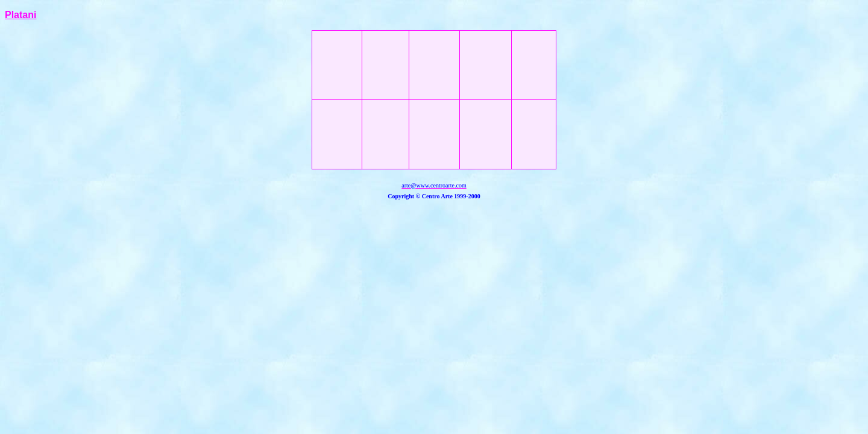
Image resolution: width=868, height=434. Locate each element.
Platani (20, 15)
